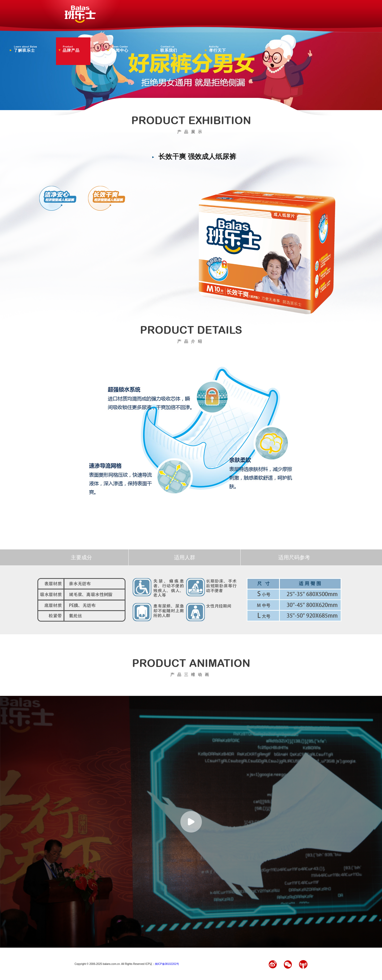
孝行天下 (221, 49)
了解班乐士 (26, 49)
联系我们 (172, 49)
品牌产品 (75, 49)
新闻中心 (123, 49)
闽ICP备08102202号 (167, 964)
